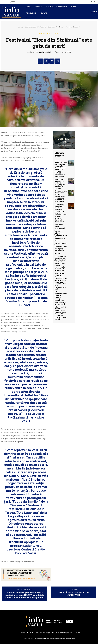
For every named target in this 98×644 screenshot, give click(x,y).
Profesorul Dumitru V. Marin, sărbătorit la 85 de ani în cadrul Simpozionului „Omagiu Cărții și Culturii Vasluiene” (61, 210)
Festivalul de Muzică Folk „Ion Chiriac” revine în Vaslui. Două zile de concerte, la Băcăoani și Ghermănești (60, 257)
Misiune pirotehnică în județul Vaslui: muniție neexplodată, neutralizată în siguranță (61, 288)
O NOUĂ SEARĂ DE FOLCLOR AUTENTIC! (74, 594)
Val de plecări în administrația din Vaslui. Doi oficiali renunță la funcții (61, 243)
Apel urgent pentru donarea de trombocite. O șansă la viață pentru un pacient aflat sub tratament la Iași (61, 273)
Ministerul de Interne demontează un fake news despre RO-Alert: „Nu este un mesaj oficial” (61, 301)
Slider (56, 33)
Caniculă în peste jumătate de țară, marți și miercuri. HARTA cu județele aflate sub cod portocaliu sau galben (24, 595)
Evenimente (30, 27)
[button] (27, 18)
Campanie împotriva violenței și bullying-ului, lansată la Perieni (60, 183)
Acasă (21, 27)
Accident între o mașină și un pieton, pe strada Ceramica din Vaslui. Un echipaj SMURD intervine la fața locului (61, 168)
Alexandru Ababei (43, 52)
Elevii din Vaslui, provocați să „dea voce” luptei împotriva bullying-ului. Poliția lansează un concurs (60, 228)
